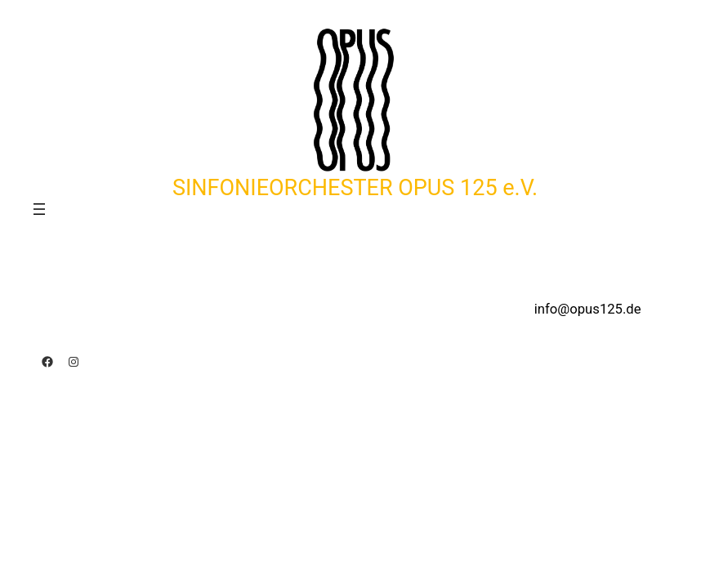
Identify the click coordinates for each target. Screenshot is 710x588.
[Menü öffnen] (39, 209)
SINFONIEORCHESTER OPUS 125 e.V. (355, 188)
